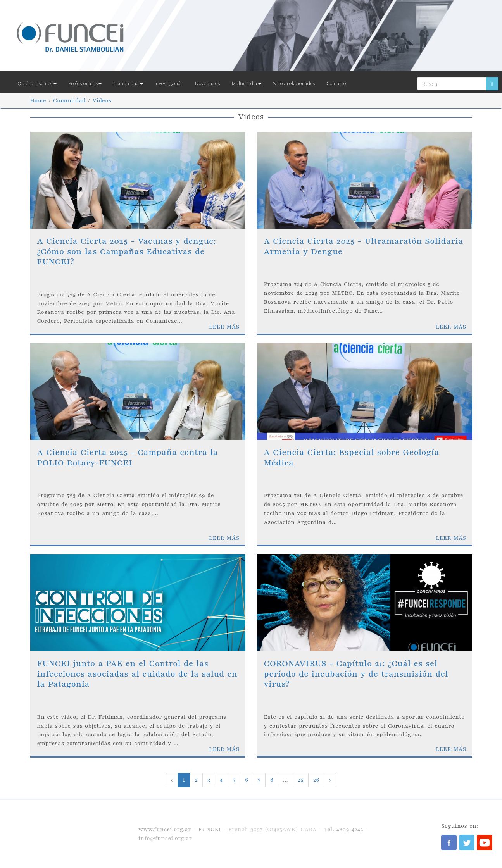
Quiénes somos (37, 84)
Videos (102, 101)
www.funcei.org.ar (165, 829)
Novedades (208, 84)
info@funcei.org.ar (165, 838)
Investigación (169, 84)
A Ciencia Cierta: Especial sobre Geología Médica (352, 457)
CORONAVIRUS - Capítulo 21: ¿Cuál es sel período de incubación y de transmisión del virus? (356, 674)
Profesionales (85, 84)
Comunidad (128, 84)
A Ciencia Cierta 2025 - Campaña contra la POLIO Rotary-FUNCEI (128, 457)
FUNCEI (210, 829)
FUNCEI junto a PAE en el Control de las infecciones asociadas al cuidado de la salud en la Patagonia (137, 674)
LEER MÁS (224, 327)
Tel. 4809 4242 (344, 829)
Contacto (336, 84)
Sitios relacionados (294, 84)
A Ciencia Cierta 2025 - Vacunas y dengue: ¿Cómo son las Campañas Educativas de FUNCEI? (127, 251)
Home (38, 101)
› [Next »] (330, 780)
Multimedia (247, 84)
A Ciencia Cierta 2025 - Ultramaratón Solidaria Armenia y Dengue (364, 246)
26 (316, 780)
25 (301, 780)
